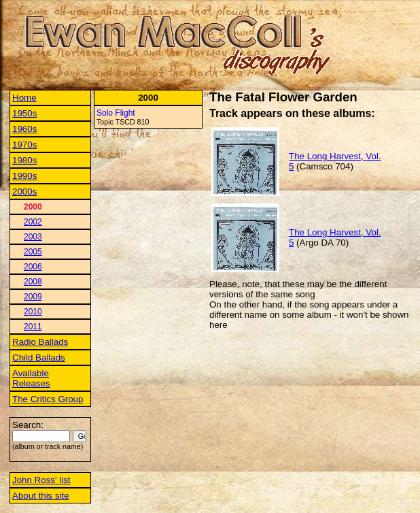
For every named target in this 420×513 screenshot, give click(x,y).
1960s (24, 129)
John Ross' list (41, 480)
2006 (33, 267)
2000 (33, 207)
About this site (41, 496)
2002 (33, 222)
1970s (24, 145)
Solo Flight (116, 113)
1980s (24, 160)
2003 (33, 237)
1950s (24, 113)
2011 (33, 327)
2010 (33, 312)
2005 (33, 252)
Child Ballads (39, 358)
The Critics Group (48, 399)
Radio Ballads (40, 342)
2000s (24, 192)
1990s (24, 176)
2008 (33, 282)
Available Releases (31, 378)
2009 (33, 297)
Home (24, 98)
